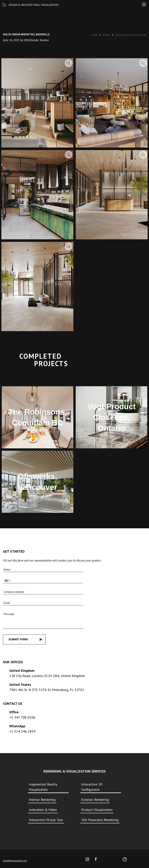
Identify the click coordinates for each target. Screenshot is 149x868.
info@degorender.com (15, 861)
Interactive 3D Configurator (92, 787)
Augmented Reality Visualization (43, 787)
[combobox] (8, 581)
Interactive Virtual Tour (46, 820)
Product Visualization (97, 810)
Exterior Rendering (95, 800)
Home (95, 35)
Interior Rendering (42, 800)
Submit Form (18, 639)
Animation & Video (43, 810)
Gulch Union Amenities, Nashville (131, 35)
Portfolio (106, 35)
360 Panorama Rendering (100, 820)
